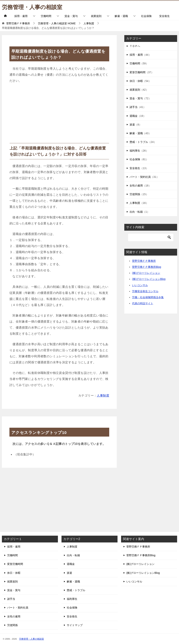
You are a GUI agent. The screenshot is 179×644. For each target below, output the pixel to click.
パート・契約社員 (140, 177)
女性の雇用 (136, 186)
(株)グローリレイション (146, 273)
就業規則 (96, 16)
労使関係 (135, 194)
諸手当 (134, 107)
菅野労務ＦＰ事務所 (144, 261)
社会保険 (146, 16)
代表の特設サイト (143, 303)
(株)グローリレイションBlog (149, 279)
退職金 (134, 116)
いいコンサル (140, 285)
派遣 (132, 125)
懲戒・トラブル (139, 142)
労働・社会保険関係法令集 (148, 297)
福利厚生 (135, 151)
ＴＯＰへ (135, 46)
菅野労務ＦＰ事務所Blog (147, 267)
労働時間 (46, 16)
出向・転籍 (136, 212)
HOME (57, 23)
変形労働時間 (138, 72)
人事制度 (103, 396)
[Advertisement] (59, 115)
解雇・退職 (121, 16)
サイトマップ (75, 625)
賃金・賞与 (71, 16)
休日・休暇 (136, 81)
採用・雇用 (21, 16)
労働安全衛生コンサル (145, 291)
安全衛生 (164, 16)
